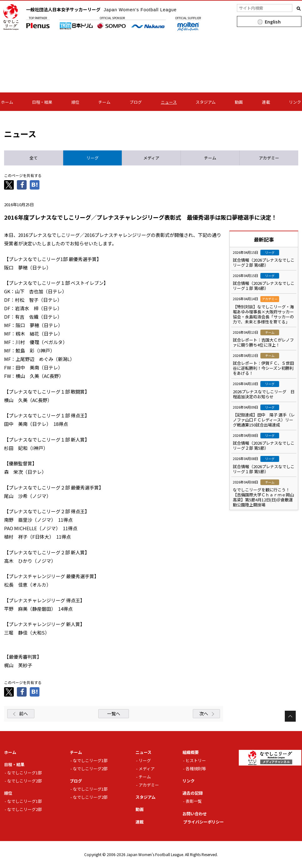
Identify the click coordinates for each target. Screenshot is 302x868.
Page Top (290, 716)
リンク (295, 102)
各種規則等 (196, 769)
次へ (204, 714)
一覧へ (114, 714)
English (273, 22)
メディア (147, 769)
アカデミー (149, 785)
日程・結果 (42, 102)
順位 (75, 102)
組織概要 (191, 752)
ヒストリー (196, 760)
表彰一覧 (194, 801)
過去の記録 (193, 793)
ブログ (136, 102)
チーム (104, 102)
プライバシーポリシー (203, 822)
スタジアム (206, 102)
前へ (23, 714)
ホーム (7, 102)
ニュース (169, 102)
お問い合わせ (195, 814)
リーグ (145, 760)
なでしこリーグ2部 (25, 781)
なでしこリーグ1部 (25, 773)
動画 (239, 102)
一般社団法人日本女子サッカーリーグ (101, 9)
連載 (266, 102)
